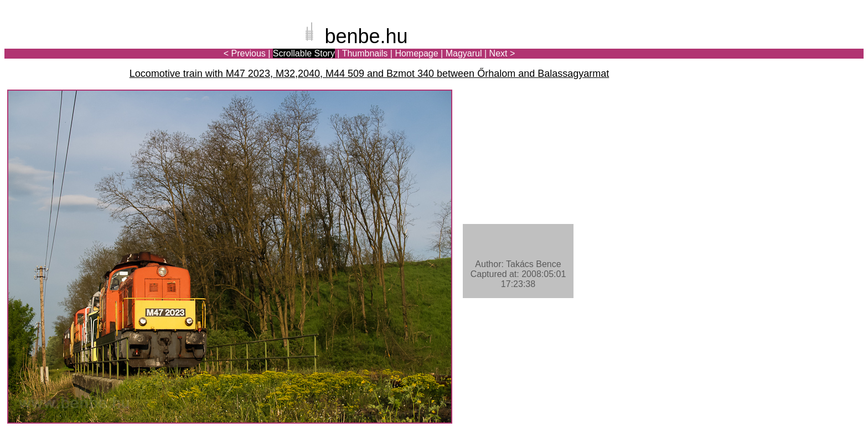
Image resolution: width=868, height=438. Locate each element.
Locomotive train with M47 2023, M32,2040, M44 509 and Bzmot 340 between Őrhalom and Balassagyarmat (370, 74)
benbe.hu (366, 36)
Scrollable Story (304, 53)
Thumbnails (365, 53)
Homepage (416, 53)
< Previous (245, 53)
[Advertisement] (799, 46)
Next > (502, 53)
